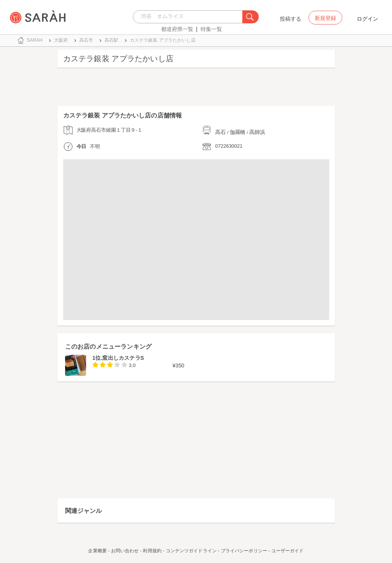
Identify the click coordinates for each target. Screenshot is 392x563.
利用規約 (152, 551)
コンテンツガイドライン (191, 551)
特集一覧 (211, 29)
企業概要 (97, 551)
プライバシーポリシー (244, 551)
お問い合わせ (125, 551)
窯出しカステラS (123, 358)
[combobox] (190, 17)
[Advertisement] (196, 89)
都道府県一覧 (177, 29)
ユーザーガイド (288, 551)
